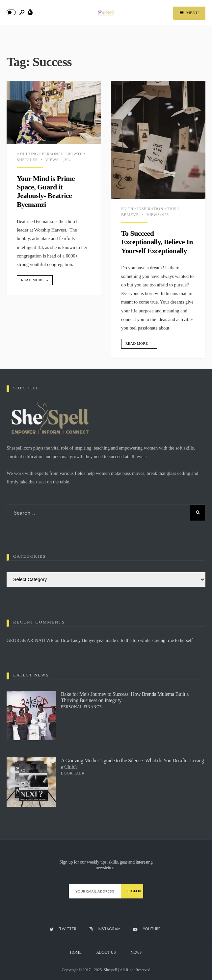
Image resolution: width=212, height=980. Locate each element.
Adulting (27, 154)
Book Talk (73, 773)
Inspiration (150, 209)
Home (76, 952)
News (136, 952)
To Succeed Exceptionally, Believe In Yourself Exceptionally (157, 242)
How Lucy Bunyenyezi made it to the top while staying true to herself (127, 640)
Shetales (27, 160)
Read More (35, 280)
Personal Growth (62, 154)
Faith (127, 209)
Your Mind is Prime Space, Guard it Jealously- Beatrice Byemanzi (46, 191)
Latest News (31, 675)
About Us (106, 952)
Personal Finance (81, 707)
